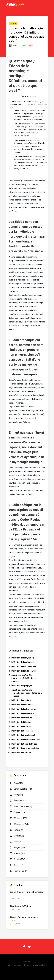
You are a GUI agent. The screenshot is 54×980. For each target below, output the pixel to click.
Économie (18, 801)
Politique (17, 842)
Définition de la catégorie (23, 662)
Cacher (33, 96)
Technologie (19, 871)
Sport (16, 865)
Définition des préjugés (22, 686)
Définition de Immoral (21, 726)
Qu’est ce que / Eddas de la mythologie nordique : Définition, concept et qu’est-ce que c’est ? (28, 104)
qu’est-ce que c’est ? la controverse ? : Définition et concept (24, 678)
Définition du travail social (23, 735)
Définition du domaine (21, 753)
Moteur (17, 836)
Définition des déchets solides (25, 748)
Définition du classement (23, 713)
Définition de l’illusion (21, 722)
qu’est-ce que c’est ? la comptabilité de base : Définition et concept (27, 693)
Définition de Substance (22, 731)
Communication (21, 789)
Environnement (20, 806)
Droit (16, 795)
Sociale (17, 859)
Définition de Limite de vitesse (25, 671)
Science (17, 853)
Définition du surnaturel (22, 718)
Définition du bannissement (24, 667)
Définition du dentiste (21, 700)
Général (17, 818)
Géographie (19, 824)
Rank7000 (17, 46)
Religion (17, 848)
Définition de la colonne (22, 705)
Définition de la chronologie (24, 709)
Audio (16, 783)
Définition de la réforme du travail (26, 740)
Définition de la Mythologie (23, 658)
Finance (17, 812)
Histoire (13, 23)
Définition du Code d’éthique (24, 744)
